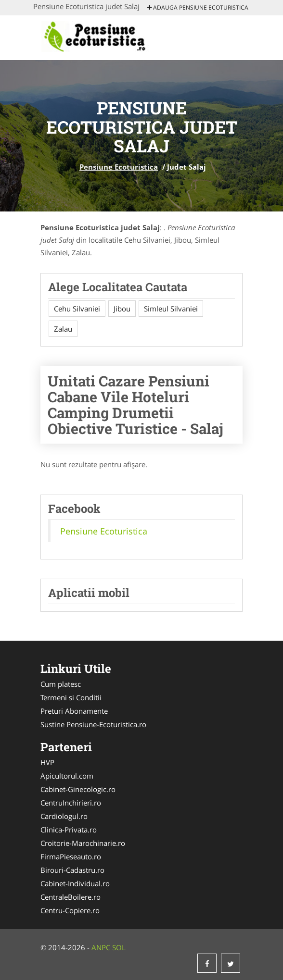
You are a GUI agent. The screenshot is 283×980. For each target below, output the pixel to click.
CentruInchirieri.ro (71, 803)
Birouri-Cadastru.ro (72, 870)
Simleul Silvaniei (171, 309)
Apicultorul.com (67, 776)
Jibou (122, 309)
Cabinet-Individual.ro (75, 883)
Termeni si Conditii (71, 697)
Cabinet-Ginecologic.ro (78, 789)
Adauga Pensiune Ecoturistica (198, 7)
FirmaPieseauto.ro (71, 856)
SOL (119, 947)
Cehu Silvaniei (77, 309)
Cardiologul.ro (64, 816)
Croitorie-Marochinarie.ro (83, 843)
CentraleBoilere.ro (71, 897)
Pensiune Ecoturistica (119, 167)
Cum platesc (61, 684)
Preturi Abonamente (74, 711)
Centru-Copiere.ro (70, 910)
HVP (47, 762)
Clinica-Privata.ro (69, 830)
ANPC (101, 947)
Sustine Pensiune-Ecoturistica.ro (93, 724)
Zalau (63, 329)
